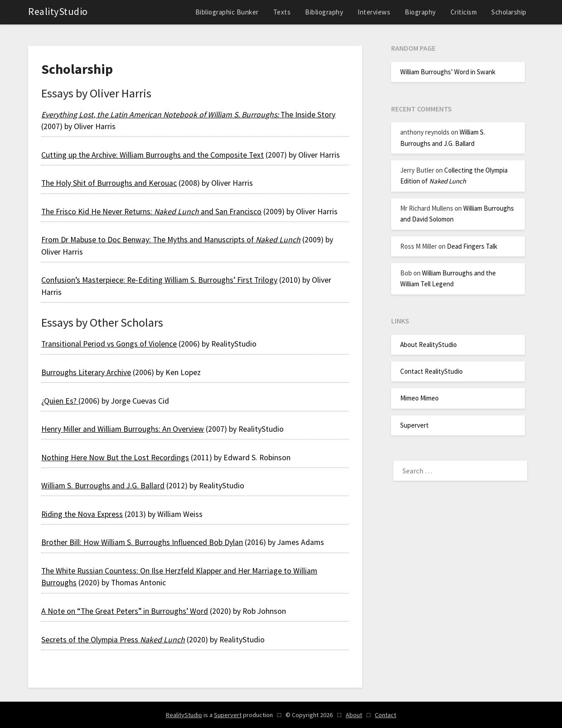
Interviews (374, 12)
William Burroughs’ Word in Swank (448, 72)
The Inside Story (188, 115)
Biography (420, 12)
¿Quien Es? (60, 401)
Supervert (414, 425)
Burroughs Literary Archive (86, 372)
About (354, 715)
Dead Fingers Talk (472, 246)
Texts (282, 12)
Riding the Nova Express (82, 514)
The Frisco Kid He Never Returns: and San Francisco (151, 212)
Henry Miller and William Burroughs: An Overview (123, 429)
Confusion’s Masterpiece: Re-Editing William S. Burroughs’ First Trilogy (159, 280)
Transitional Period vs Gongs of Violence (109, 344)
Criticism (464, 12)
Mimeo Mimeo (419, 398)
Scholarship (509, 12)
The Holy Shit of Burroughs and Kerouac (109, 183)
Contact (385, 715)
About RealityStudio (429, 345)
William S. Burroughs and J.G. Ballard (103, 486)
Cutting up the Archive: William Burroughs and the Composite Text (153, 155)
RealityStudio (58, 11)
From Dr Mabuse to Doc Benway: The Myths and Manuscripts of (171, 240)
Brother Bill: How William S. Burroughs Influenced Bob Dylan (142, 542)
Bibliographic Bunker (227, 12)
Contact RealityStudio (431, 371)
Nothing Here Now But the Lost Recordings (115, 458)
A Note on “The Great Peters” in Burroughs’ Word (125, 611)
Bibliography (324, 12)
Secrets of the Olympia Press (113, 640)
